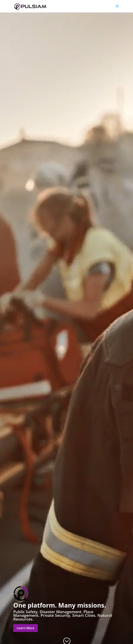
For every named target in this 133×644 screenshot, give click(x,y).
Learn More (26, 628)
